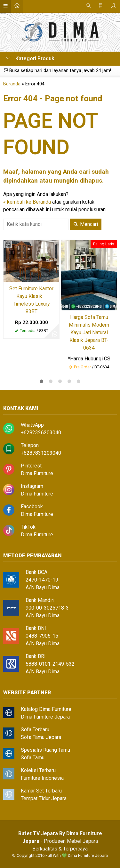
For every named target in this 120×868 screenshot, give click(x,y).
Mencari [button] (86, 224)
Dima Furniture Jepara (45, 717)
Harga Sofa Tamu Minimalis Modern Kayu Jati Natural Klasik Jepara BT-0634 (89, 333)
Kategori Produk (30, 58)
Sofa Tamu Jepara (41, 737)
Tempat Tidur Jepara (44, 798)
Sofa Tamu (33, 758)
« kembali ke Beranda (27, 202)
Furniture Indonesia (42, 778)
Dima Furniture (37, 473)
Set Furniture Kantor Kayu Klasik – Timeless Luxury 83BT (31, 300)
